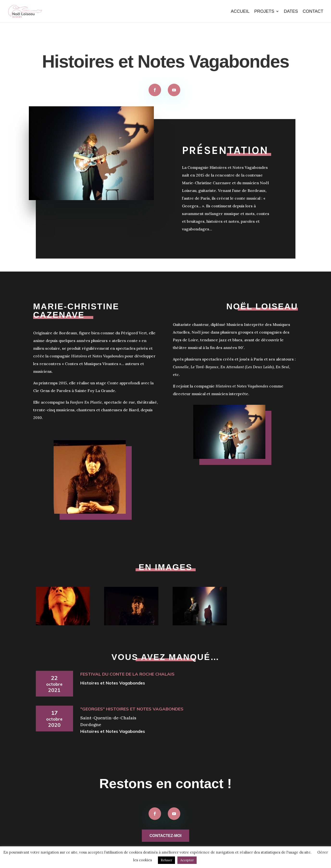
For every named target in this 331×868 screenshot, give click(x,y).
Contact (313, 12)
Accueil (240, 12)
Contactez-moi (165, 836)
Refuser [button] (166, 860)
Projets (264, 12)
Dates (291, 12)
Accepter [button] (187, 860)
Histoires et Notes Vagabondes (113, 683)
